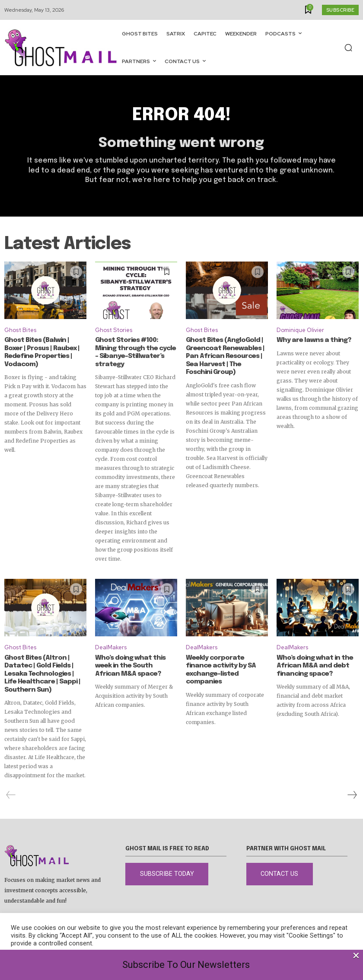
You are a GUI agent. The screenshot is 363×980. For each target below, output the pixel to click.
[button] (348, 48)
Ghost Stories (114, 330)
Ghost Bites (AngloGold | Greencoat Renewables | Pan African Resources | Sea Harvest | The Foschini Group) (225, 356)
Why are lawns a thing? (311, 341)
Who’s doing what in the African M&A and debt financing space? (314, 665)
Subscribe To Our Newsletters (186, 965)
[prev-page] (11, 794)
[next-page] (352, 794)
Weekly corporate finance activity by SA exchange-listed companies (226, 665)
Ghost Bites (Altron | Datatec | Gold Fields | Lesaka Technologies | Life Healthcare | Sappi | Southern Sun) (44, 673)
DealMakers (111, 647)
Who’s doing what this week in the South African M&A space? (135, 665)
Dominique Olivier (300, 330)
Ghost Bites (20, 330)
